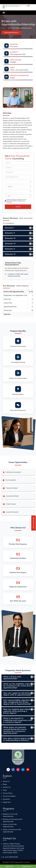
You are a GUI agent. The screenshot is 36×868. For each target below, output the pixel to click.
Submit (18, 207)
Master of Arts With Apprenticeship (10, 826)
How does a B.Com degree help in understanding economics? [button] (17, 739)
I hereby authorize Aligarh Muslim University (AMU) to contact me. (16, 201)
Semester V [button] (10, 249)
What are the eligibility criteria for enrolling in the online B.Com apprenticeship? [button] (18, 686)
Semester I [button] (10, 228)
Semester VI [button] (10, 254)
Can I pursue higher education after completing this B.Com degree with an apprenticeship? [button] (17, 702)
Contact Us (7, 787)
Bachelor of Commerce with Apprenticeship (12, 820)
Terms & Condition (9, 796)
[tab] (18, 228)
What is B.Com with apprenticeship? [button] (12, 678)
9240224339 (13, 857)
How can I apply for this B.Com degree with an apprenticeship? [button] (17, 694)
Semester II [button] (10, 233)
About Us (6, 781)
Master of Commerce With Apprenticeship (12, 831)
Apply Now (7, 802)
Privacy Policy (8, 793)
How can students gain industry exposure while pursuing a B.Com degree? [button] (18, 711)
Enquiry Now (27, 866)
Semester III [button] (10, 238)
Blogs (5, 784)
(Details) (9, 202)
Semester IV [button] (10, 244)
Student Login (34, 523)
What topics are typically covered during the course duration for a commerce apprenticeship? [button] (15, 730)
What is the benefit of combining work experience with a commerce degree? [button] (18, 720)
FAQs (5, 790)
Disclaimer (7, 799)
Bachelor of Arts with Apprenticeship (10, 815)
